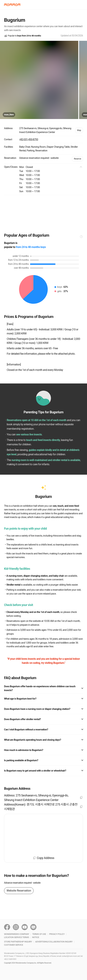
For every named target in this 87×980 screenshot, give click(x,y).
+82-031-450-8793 (29, 139)
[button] (12, 5)
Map (79, 130)
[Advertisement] (43, 214)
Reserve (77, 159)
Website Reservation (19, 891)
